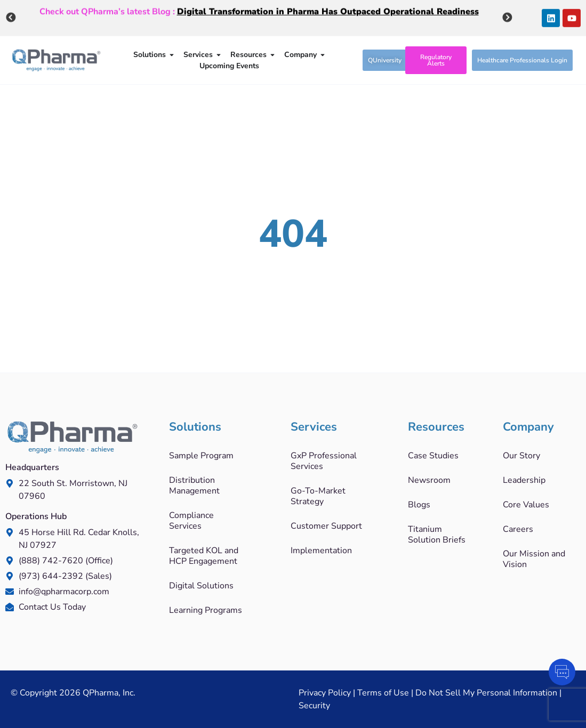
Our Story (521, 456)
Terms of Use (383, 693)
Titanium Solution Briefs (437, 535)
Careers (518, 529)
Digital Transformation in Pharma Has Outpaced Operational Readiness (328, 10)
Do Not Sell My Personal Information (486, 693)
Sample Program (201, 456)
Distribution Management (194, 486)
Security (314, 706)
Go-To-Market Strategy (318, 496)
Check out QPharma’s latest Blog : (259, 10)
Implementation (321, 551)
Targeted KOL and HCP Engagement (204, 556)
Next (507, 17)
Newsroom (429, 480)
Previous (11, 17)
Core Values (526, 505)
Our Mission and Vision (534, 559)
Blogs (419, 505)
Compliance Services (191, 521)
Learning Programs (206, 610)
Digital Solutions (201, 586)
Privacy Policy (325, 693)
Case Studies (433, 456)
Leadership (524, 480)
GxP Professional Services (324, 461)
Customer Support (326, 526)
